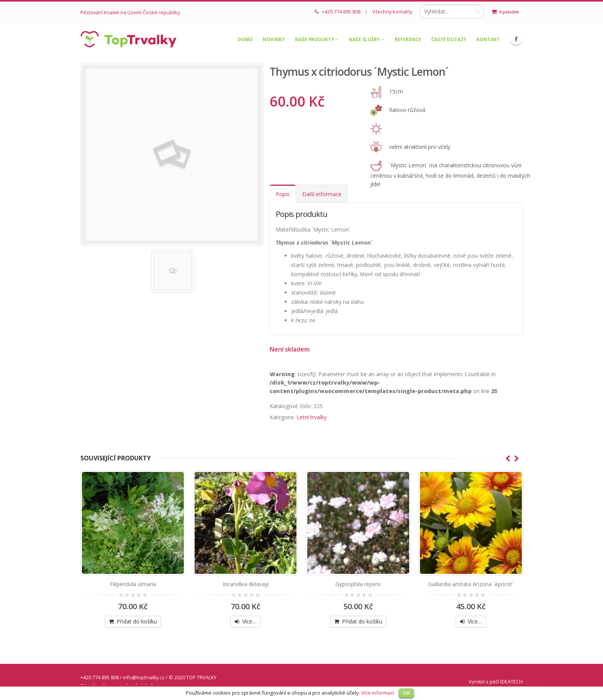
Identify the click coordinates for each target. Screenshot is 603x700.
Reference (408, 39)
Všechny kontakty (392, 12)
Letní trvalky (311, 417)
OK (406, 693)
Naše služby (364, 39)
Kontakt (488, 39)
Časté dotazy (449, 39)
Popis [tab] (283, 194)
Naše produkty (315, 39)
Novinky (274, 39)
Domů (245, 39)
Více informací (377, 693)
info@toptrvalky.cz (144, 677)
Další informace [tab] (322, 194)
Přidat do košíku (137, 621)
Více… (249, 621)
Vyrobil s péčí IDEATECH (496, 682)
